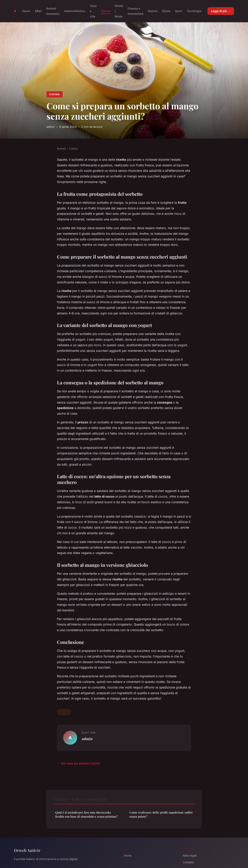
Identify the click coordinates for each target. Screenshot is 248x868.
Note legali (190, 855)
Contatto (188, 862)
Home (26, 11)
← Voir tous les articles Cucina (78, 763)
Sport (179, 11)
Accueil (61, 148)
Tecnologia (194, 11)
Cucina (106, 11)
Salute (166, 11)
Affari (38, 11)
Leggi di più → (221, 11)
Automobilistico (75, 11)
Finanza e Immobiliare (136, 11)
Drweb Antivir (27, 850)
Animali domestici (53, 11)
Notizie (153, 11)
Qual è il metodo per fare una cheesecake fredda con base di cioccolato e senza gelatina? (86, 814)
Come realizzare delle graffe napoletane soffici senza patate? (161, 814)
